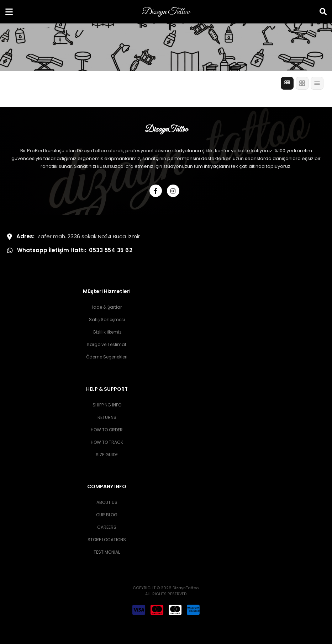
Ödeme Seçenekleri (107, 357)
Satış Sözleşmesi (107, 320)
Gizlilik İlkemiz (107, 332)
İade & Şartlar (107, 307)
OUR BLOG (107, 515)
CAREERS (107, 527)
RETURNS (107, 417)
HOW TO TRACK (107, 442)
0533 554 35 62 (111, 250)
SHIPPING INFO (107, 405)
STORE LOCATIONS (107, 540)
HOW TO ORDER (107, 430)
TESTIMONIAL (107, 552)
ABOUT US (107, 502)
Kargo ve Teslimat (107, 344)
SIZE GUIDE (107, 455)
